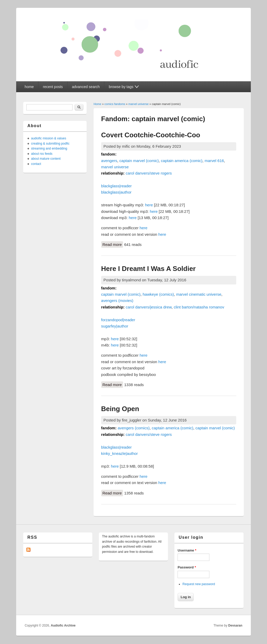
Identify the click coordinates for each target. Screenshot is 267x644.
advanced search (86, 87)
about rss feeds (42, 154)
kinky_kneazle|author (120, 453)
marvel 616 (214, 161)
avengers (109, 161)
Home (97, 104)
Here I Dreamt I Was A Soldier (148, 269)
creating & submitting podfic (50, 144)
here (149, 205)
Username (187, 550)
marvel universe (138, 104)
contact (36, 164)
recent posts (53, 87)
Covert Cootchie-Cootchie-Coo (151, 135)
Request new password (199, 584)
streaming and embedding (49, 148)
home (29, 87)
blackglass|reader (116, 186)
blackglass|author (116, 192)
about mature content (46, 159)
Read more (113, 244)
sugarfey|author (115, 326)
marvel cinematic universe (199, 294)
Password (187, 567)
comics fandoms (115, 104)
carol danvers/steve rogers (149, 173)
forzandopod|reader (118, 320)
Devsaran (235, 626)
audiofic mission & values (49, 138)
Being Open (120, 409)
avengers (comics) (134, 428)
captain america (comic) (182, 161)
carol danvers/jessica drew (149, 307)
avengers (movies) (117, 301)
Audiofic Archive (63, 626)
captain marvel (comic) (139, 161)
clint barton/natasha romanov (199, 307)
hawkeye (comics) (158, 294)
